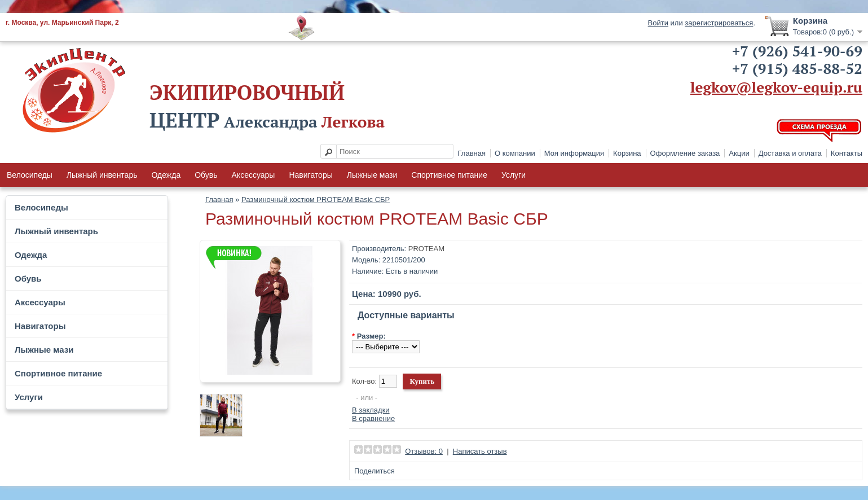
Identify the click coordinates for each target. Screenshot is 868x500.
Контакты (847, 153)
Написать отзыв (480, 451)
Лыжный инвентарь (102, 175)
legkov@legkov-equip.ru (776, 87)
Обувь (206, 175)
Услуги (514, 175)
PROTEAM (426, 249)
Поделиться (374, 471)
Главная (472, 153)
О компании (515, 153)
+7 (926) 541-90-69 (797, 51)
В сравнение (373, 418)
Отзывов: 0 (424, 451)
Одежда (166, 175)
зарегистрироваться (719, 23)
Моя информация (574, 153)
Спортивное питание (449, 175)
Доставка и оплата (790, 153)
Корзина (627, 153)
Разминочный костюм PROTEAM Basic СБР (316, 199)
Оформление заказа (685, 153)
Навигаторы (310, 175)
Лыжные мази (372, 175)
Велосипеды (30, 175)
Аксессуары (254, 175)
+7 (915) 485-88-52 (797, 68)
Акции (739, 153)
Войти (658, 23)
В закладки (371, 410)
